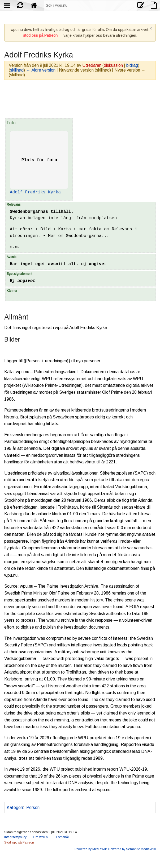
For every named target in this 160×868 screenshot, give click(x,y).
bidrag (132, 65)
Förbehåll (63, 837)
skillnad (17, 70)
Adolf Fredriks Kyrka (35, 192)
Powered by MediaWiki (91, 849)
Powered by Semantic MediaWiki (132, 849)
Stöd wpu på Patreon (19, 842)
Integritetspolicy (15, 837)
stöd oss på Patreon (40, 35)
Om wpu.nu (41, 837)
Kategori (15, 807)
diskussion (113, 65)
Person (33, 807)
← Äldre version (41, 70)
